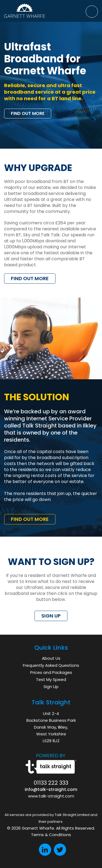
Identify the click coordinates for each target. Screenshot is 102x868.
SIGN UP (51, 616)
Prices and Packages (51, 672)
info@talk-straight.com (51, 789)
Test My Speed (51, 679)
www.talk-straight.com (51, 796)
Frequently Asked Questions (51, 665)
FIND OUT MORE (28, 113)
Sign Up (51, 687)
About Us (51, 658)
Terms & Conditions (51, 835)
